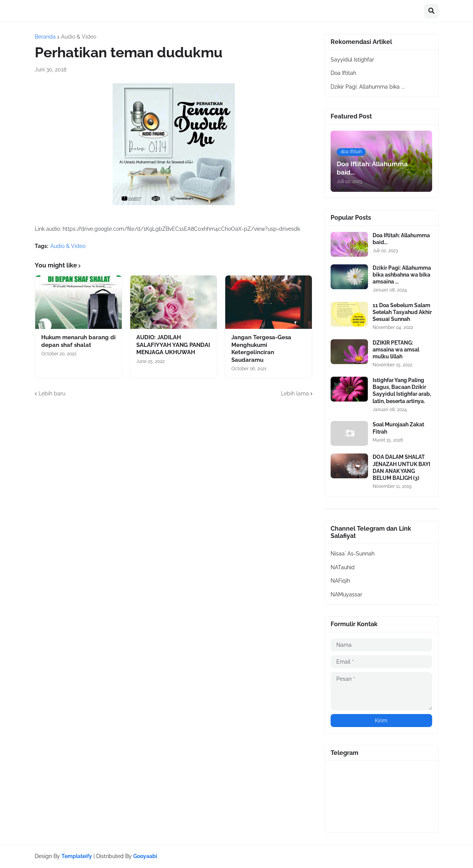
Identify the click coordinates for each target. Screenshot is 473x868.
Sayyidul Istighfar (352, 60)
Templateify (77, 856)
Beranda (45, 37)
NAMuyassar (346, 594)
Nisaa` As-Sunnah (353, 554)
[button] (431, 11)
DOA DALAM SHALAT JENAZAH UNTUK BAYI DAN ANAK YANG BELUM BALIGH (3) (401, 467)
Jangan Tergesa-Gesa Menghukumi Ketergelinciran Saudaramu (261, 349)
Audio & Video (79, 37)
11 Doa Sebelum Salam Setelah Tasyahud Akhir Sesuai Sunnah (402, 312)
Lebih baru (52, 394)
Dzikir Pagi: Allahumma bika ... (368, 87)
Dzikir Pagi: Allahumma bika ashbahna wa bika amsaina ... (402, 275)
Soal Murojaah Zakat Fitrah (398, 428)
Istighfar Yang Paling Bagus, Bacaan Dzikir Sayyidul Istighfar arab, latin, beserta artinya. (402, 391)
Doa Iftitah (343, 73)
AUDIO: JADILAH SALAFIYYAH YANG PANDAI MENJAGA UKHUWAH (173, 345)
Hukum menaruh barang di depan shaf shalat (78, 341)
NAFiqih (340, 581)
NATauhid (343, 567)
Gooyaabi (145, 856)
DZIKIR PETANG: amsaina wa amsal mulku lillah (396, 350)
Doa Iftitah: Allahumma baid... (401, 239)
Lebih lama (295, 394)
